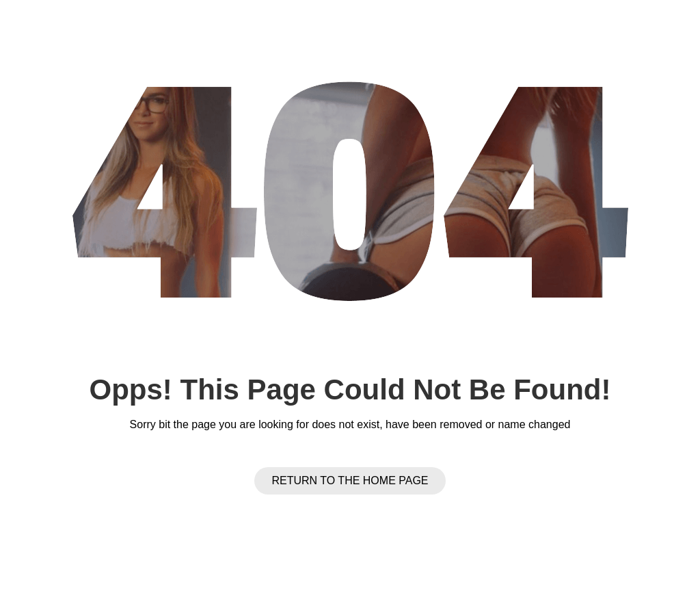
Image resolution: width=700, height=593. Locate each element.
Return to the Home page (350, 480)
